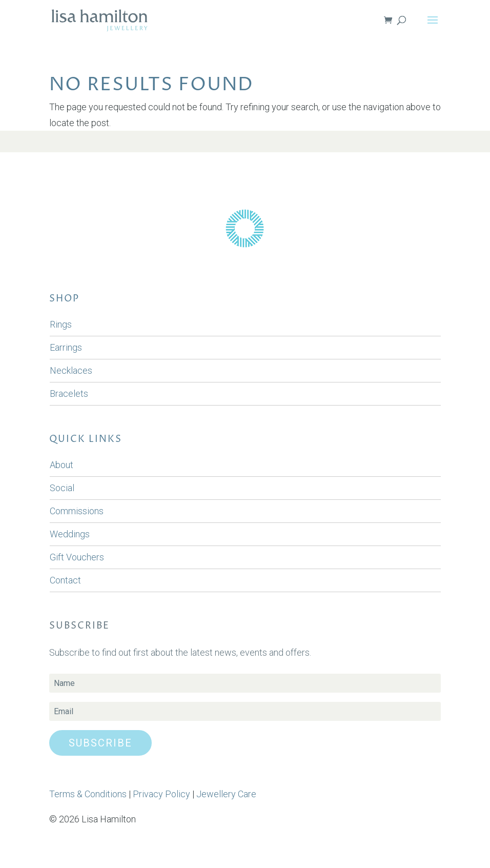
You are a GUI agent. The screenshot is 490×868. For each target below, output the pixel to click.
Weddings (70, 534)
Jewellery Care (226, 794)
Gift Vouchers (77, 557)
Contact (65, 580)
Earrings (66, 347)
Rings (61, 324)
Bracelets (69, 393)
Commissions (77, 511)
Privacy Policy (161, 794)
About (62, 465)
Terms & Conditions (88, 794)
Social (62, 488)
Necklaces (71, 370)
